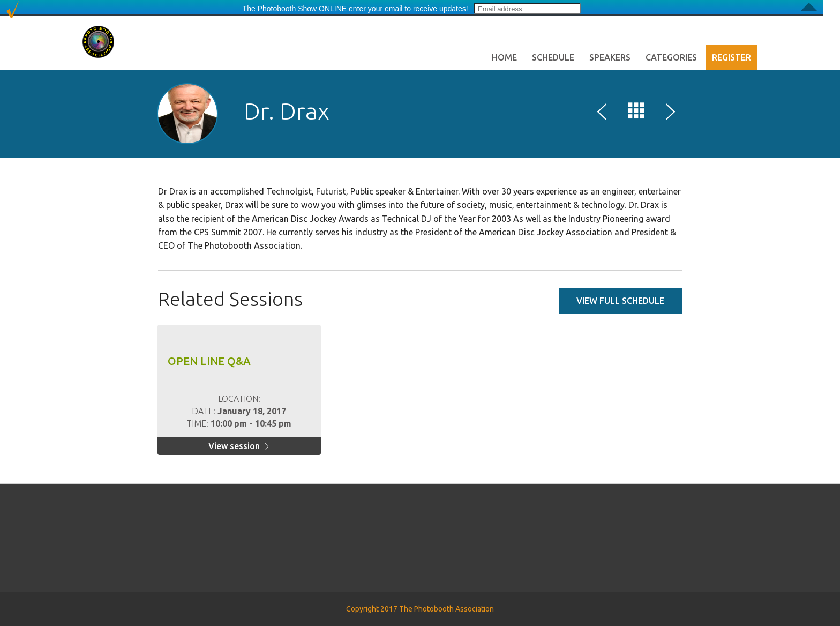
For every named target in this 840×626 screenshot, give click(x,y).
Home (504, 57)
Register (732, 57)
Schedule (553, 57)
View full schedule (620, 301)
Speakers (610, 57)
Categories (671, 57)
